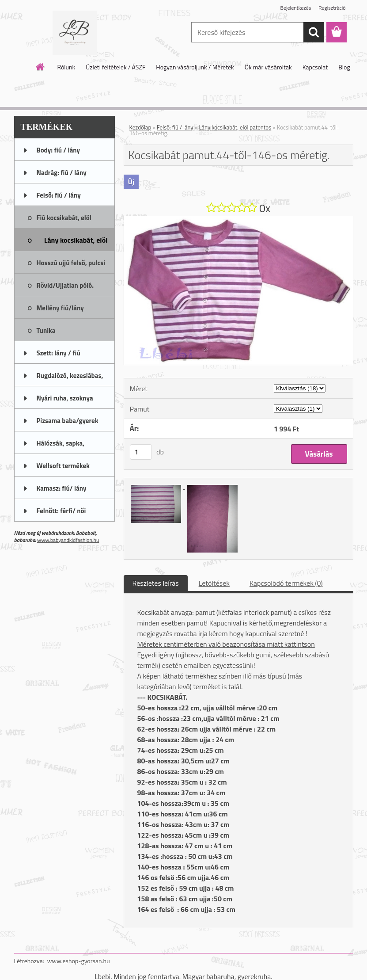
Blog (344, 67)
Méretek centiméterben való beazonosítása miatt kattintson (226, 644)
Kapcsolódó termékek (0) (286, 583)
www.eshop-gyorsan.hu (79, 961)
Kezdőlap (140, 127)
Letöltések (214, 583)
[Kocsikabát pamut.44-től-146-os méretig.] (238, 220)
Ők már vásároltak (268, 67)
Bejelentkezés (296, 8)
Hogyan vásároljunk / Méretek (195, 67)
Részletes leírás (156, 583)
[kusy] (141, 452)
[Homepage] (41, 67)
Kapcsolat (315, 67)
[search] (314, 32)
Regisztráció (332, 8)
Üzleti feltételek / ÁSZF (115, 67)
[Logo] (75, 33)
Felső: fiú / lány (175, 127)
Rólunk (66, 67)
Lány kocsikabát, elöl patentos (235, 127)
